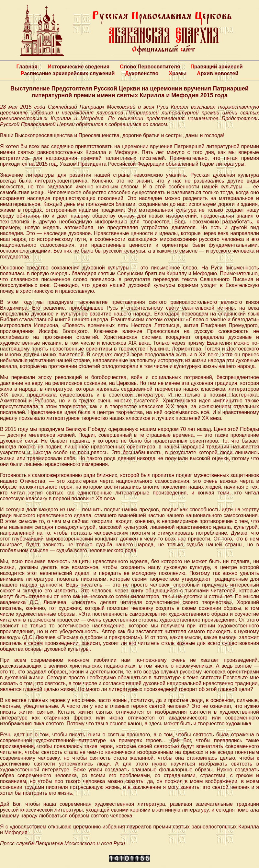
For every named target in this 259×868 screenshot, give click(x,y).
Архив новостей (218, 73)
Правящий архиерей (216, 67)
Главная (27, 67)
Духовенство (142, 73)
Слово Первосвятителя (150, 67)
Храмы (178, 73)
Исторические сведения (79, 67)
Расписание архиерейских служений (68, 73)
